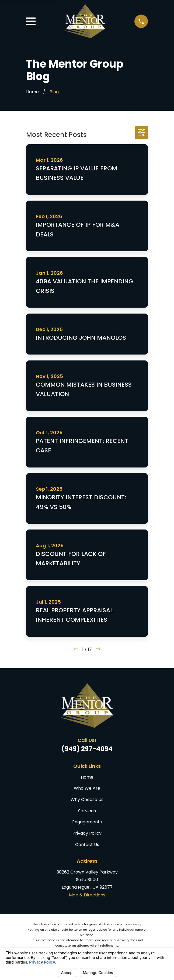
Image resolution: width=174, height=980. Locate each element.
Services (87, 811)
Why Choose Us (87, 800)
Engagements (87, 822)
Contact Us (87, 845)
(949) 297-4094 (87, 749)
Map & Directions (87, 895)
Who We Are (87, 788)
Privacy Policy (87, 833)
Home (87, 777)
